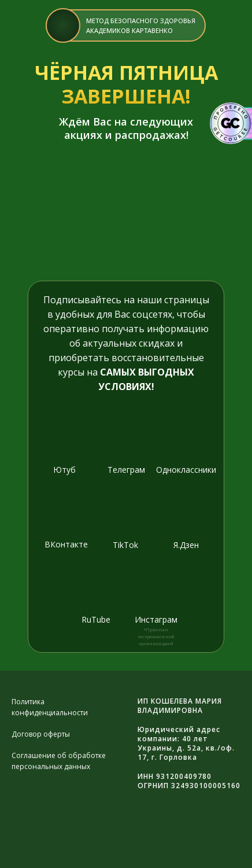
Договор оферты (41, 734)
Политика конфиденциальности (50, 707)
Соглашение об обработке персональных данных (59, 761)
